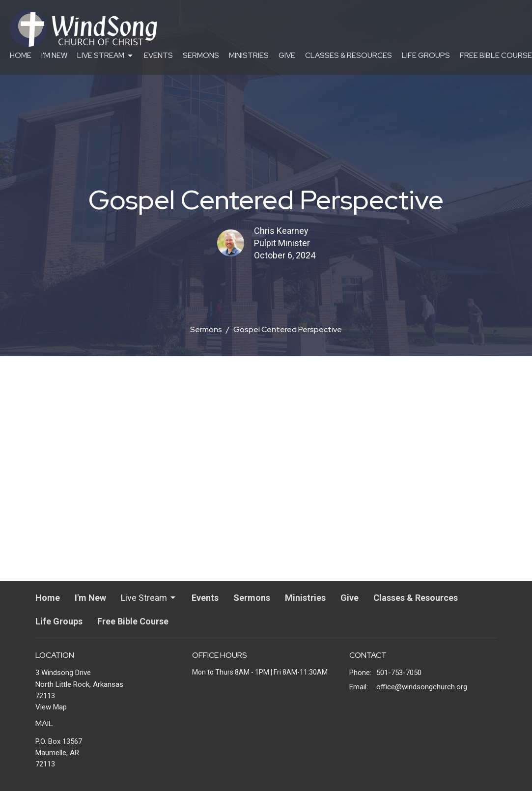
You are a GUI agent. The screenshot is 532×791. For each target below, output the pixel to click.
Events (158, 56)
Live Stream (106, 56)
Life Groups (426, 56)
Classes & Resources (349, 56)
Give (287, 56)
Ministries (249, 56)
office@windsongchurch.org (422, 687)
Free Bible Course (496, 56)
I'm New (54, 56)
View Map (51, 707)
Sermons (201, 56)
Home (21, 56)
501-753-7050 (399, 673)
